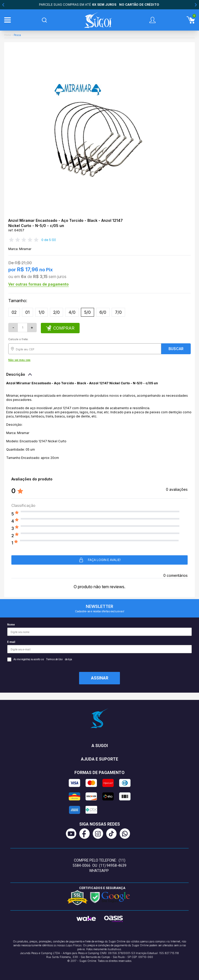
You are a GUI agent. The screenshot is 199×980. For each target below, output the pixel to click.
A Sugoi (100, 746)
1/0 (41, 312)
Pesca (17, 35)
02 (14, 312)
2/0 (56, 312)
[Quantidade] (22, 328)
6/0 (103, 312)
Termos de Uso (54, 659)
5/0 (87, 312)
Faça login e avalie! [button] (100, 560)
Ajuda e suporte (99, 759)
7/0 (118, 312)
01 (28, 312)
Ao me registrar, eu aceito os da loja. (40, 659)
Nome (99, 630)
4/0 (72, 312)
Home (8, 35)
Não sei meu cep (19, 360)
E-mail (99, 647)
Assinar (100, 678)
